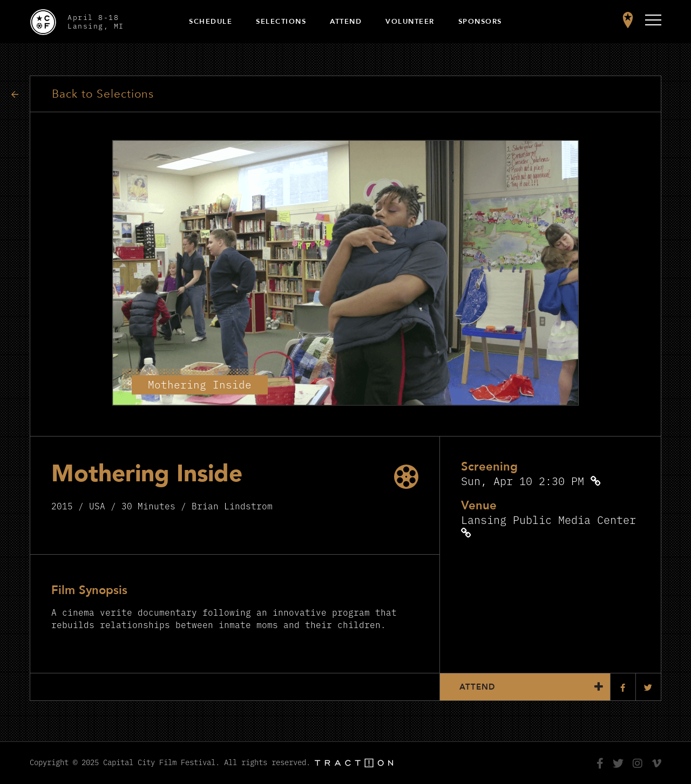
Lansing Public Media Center (548, 519)
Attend (346, 22)
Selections (281, 22)
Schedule (211, 22)
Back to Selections (103, 94)
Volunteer (410, 22)
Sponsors (480, 22)
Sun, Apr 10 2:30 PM (523, 480)
